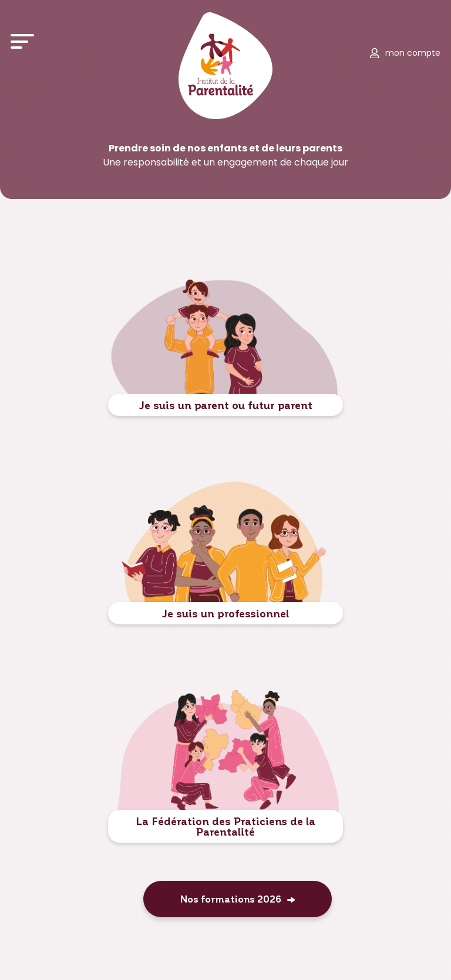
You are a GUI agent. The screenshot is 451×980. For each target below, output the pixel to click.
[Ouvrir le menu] (22, 41)
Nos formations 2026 (231, 899)
